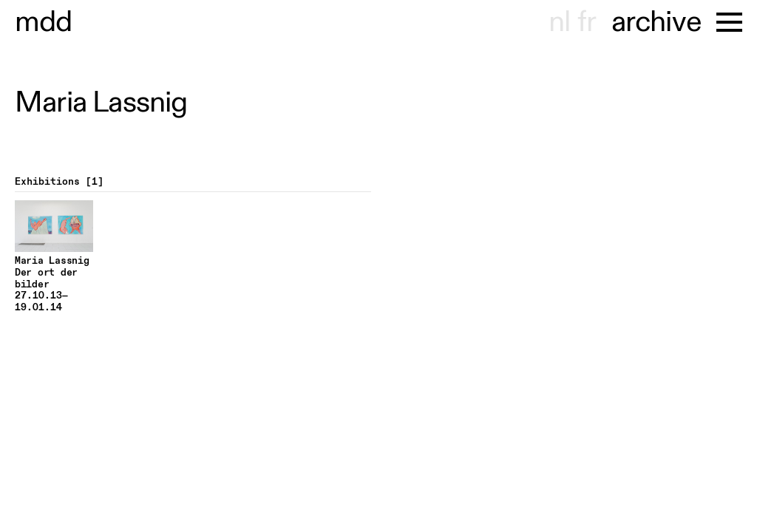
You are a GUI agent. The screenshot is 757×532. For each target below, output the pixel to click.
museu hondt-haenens (44, 22)
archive (656, 22)
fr (587, 22)
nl (559, 22)
